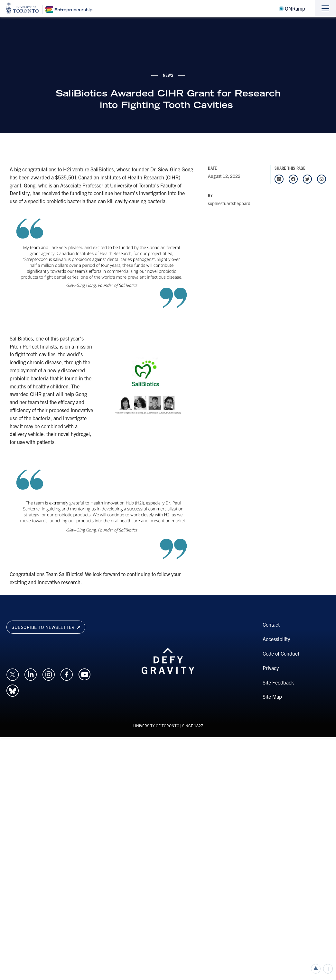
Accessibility (276, 639)
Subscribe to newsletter (46, 627)
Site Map (272, 696)
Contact (271, 624)
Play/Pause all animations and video (328, 969)
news (168, 75)
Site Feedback (278, 682)
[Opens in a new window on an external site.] (13, 674)
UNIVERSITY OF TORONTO (156, 726)
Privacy (271, 668)
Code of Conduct (281, 653)
